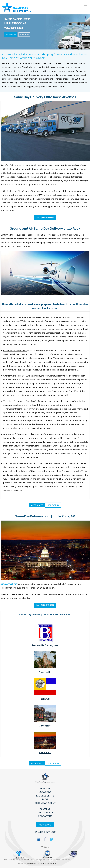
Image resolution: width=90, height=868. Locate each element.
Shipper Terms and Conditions (47, 863)
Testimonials (45, 812)
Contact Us (45, 816)
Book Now (24, 35)
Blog (45, 799)
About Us (45, 809)
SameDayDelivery (9, 584)
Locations (45, 792)
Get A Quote (45, 825)
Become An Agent (45, 803)
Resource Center (45, 796)
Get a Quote (11, 35)
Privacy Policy (32, 863)
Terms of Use (22, 863)
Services (45, 788)
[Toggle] (86, 5)
